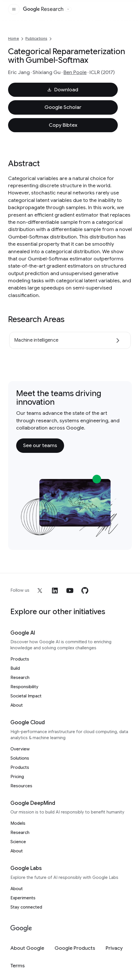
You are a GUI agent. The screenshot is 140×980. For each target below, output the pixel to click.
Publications (36, 38)
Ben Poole (75, 72)
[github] (85, 591)
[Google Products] (75, 948)
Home (14, 38)
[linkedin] (55, 591)
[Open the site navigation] (14, 9)
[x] (40, 591)
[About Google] (27, 948)
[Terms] (18, 966)
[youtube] (70, 591)
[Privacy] (114, 948)
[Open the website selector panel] (68, 9)
